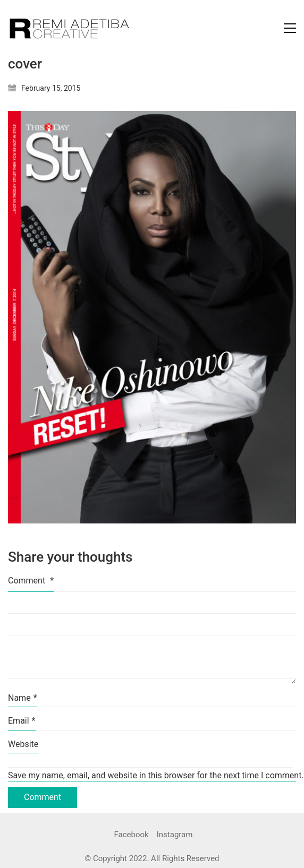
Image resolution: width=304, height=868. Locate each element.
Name (23, 698)
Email (22, 721)
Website (23, 744)
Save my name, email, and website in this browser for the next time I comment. (152, 775)
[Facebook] (132, 835)
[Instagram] (175, 835)
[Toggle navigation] (290, 28)
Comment (31, 581)
